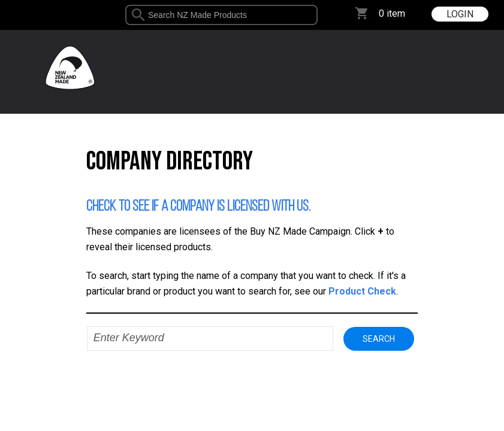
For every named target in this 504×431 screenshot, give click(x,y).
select (313, 15)
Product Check (362, 291)
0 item (392, 13)
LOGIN (460, 14)
